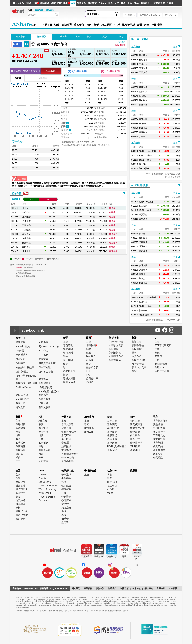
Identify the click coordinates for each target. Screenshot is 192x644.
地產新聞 (158, 443)
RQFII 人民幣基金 (117, 446)
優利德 (142, 234)
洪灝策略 (20, 359)
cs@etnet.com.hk (59, 588)
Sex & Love (45, 482)
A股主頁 (47, 25)
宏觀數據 (20, 428)
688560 (135, 246)
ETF (60, 3)
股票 (35, 3)
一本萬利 (43, 355)
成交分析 (137, 356)
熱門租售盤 (159, 428)
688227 (135, 242)
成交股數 (136, 143)
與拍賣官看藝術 (47, 363)
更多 (177, 47)
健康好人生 (146, 3)
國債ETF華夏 (145, 210)
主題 (157, 349)
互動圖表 (62, 37)
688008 (15, 243)
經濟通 (87, 557)
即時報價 (92, 345)
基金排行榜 (113, 428)
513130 (135, 310)
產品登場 (112, 435)
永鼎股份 (26, 238)
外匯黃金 (81, 3)
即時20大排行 (139, 360)
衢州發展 (143, 92)
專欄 (18, 508)
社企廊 (111, 489)
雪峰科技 (143, 132)
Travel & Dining (47, 497)
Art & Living (45, 493)
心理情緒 (66, 500)
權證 (53, 3)
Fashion (43, 475)
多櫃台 (90, 382)
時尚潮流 (20, 407)
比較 (157, 360)
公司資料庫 (92, 378)
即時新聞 (68, 353)
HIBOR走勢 (68, 457)
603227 (135, 132)
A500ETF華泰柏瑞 (148, 151)
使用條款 (136, 588)
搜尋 (66, 375)
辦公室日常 (22, 489)
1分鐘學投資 (45, 387)
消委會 (65, 519)
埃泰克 (142, 279)
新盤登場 (158, 424)
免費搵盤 (158, 457)
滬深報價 (79, 25)
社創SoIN (112, 470)
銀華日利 (143, 206)
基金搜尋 (112, 432)
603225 (135, 137)
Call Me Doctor (24, 387)
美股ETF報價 (162, 371)
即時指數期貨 (116, 342)
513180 (135, 302)
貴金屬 (65, 443)
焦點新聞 (68, 349)
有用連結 (161, 588)
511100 (135, 210)
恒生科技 (143, 310)
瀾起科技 (26, 243)
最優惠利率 (67, 461)
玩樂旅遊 (20, 500)
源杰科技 (143, 100)
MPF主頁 (135, 421)
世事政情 (20, 482)
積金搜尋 (135, 435)
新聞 (28, 3)
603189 (135, 124)
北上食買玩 (93, 14)
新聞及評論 (115, 353)
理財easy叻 (69, 382)
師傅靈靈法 (45, 383)
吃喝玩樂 (43, 403)
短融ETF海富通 (146, 202)
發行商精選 (138, 364)
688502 (135, 87)
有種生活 (20, 403)
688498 (135, 100)
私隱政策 (124, 588)
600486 (135, 128)
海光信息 (26, 234)
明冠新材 (143, 246)
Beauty (42, 478)
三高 (64, 493)
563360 (135, 151)
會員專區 (20, 504)
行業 (96, 25)
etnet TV (20, 3)
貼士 (66, 367)
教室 (147, 25)
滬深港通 (67, 25)
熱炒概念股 (92, 367)
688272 (135, 274)
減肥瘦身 (66, 508)
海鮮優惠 (20, 519)
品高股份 (143, 242)
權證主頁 (137, 342)
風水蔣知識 (45, 367)
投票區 (170, 3)
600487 (15, 221)
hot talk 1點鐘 (23, 346)
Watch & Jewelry (48, 489)
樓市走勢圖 (159, 439)
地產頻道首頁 (160, 421)
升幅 (134, 79)
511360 (135, 202)
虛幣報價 (89, 428)
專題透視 (68, 345)
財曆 (124, 557)
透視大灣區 (69, 378)
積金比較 (135, 439)
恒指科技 (143, 302)
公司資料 (105, 37)
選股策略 (20, 450)
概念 (18, 439)
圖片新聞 (68, 360)
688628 (135, 234)
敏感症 (65, 504)
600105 (15, 238)
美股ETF (159, 367)
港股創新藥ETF (146, 315)
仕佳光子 (26, 251)
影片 (89, 37)
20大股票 (106, 25)
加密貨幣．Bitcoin (97, 3)
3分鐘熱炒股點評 (25, 367)
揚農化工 (143, 128)
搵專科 (65, 522)
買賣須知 (158, 446)
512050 (135, 155)
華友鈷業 (26, 230)
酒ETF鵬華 (144, 169)
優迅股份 (143, 238)
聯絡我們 (112, 588)
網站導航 (149, 588)
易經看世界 (22, 355)
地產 (123, 3)
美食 (18, 497)
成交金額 (136, 47)
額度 (57, 25)
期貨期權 (45, 3)
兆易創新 (26, 217)
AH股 (117, 25)
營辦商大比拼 (137, 428)
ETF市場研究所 (163, 345)
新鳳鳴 (142, 137)
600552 (135, 105)
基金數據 (112, 443)
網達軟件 (143, 124)
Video (110, 493)
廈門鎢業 (26, 247)
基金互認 (112, 450)
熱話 (18, 478)
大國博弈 (43, 359)
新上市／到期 (139, 367)
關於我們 (76, 588)
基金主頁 (112, 421)
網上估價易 (159, 450)
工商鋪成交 (159, 435)
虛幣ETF (89, 432)
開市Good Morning (49, 346)
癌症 (64, 482)
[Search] (41, 15)
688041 (15, 234)
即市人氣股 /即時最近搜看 (24, 71)
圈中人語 (112, 482)
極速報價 (39, 10)
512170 (135, 160)
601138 (15, 225)
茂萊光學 (143, 87)
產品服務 (88, 588)
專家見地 (112, 439)
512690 (135, 169)
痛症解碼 (66, 489)
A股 (73, 3)
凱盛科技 (143, 105)
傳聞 (66, 364)
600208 (135, 92)
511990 (135, 214)
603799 (15, 230)
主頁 (66, 342)
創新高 (90, 360)
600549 (15, 247)
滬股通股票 (120, 45)
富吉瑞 (142, 274)
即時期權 (114, 349)
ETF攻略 (43, 351)
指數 (89, 25)
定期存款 (66, 428)
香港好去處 (159, 3)
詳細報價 (41, 37)
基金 (110, 3)
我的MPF (135, 450)
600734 (135, 119)
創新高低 (20, 446)
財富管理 (20, 486)
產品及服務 (45, 407)
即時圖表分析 (116, 356)
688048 (135, 96)
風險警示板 (128, 25)
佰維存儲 (26, 212)
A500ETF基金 (146, 155)
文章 (78, 37)
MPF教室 (135, 446)
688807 (135, 238)
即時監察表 (115, 360)
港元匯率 (66, 435)
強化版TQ (112, 557)
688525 (15, 212)
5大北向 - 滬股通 (140, 39)
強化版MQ (99, 557)
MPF (117, 3)
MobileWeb (137, 558)
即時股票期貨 (116, 345)
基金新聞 (112, 424)
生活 (130, 3)
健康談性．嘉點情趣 (27, 383)
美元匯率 (66, 439)
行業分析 (17, 193)
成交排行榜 (159, 432)
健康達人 (43, 379)
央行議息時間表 (70, 454)
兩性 (64, 511)
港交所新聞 (69, 371)
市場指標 (66, 450)
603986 (15, 217)
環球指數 (20, 424)
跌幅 (134, 111)
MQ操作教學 (22, 399)
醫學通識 (66, 475)
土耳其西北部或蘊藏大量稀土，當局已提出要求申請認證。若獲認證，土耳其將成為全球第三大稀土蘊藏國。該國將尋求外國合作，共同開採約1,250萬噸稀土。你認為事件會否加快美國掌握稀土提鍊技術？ (69, 184)
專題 (110, 475)
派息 (121, 37)
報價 (157, 353)
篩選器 (158, 356)
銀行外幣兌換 (69, 432)
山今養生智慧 (46, 372)
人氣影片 (43, 342)
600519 (15, 208)
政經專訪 (20, 363)
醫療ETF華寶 (145, 160)
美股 (66, 3)
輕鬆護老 (66, 497)
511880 (135, 206)
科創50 (142, 164)
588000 (135, 164)
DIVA (136, 3)
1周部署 (20, 351)
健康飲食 (66, 486)
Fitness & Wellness (49, 486)
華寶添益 (143, 214)
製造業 (16, 199)
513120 (135, 315)
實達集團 (143, 119)
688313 (15, 251)
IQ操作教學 (45, 399)
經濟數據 (66, 446)
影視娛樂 (20, 493)
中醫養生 (66, 478)
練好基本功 (22, 395)
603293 (135, 279)
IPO (88, 375)
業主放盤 (158, 454)
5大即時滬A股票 (140, 185)
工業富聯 (26, 225)
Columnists (44, 500)
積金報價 (135, 432)
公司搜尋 (157, 25)
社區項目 (112, 486)
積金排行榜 (136, 443)
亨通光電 (26, 221)
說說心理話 (22, 372)
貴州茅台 (26, 208)
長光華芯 (143, 96)
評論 (66, 356)
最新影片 (20, 342)
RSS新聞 (173, 588)
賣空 (88, 364)
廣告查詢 (100, 588)
